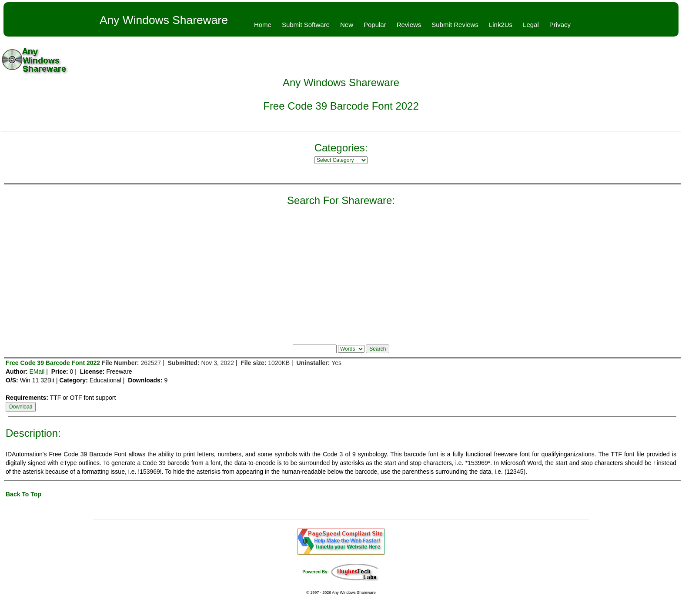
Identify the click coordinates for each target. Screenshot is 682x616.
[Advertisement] (341, 273)
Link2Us (501, 25)
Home (263, 25)
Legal (531, 25)
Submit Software (306, 25)
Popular (375, 25)
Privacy (560, 25)
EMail (37, 372)
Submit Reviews (455, 25)
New (347, 25)
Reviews (409, 25)
